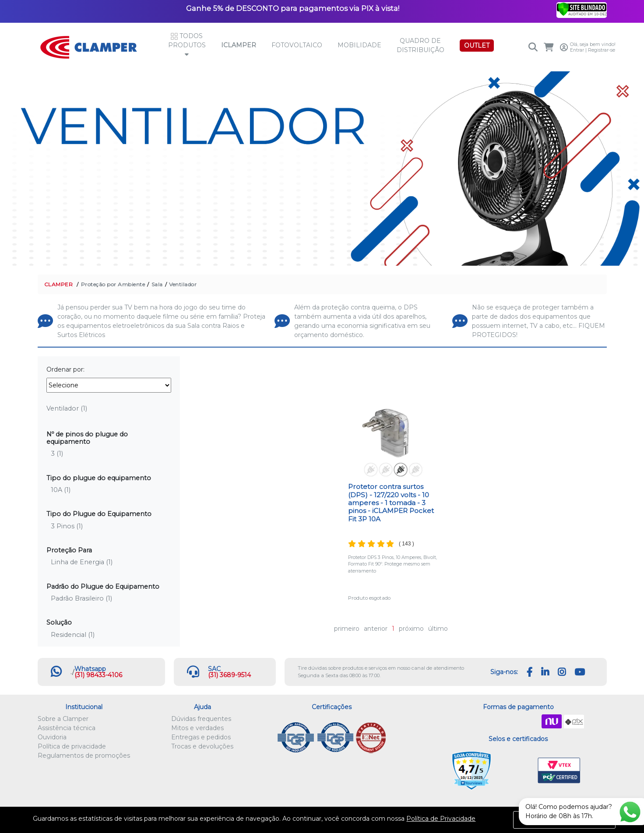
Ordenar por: (65, 369)
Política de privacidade (72, 746)
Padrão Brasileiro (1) (81, 598)
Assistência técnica (67, 728)
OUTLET (477, 46)
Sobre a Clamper (63, 719)
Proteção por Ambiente (113, 284)
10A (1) (61, 490)
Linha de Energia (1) (82, 562)
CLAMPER (59, 284)
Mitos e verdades (197, 728)
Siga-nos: (504, 672)
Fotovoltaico (297, 45)
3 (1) (57, 453)
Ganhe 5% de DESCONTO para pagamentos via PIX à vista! (293, 8)
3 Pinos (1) (67, 526)
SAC (214, 669)
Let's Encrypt (516, 771)
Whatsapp (90, 669)
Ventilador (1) (67, 408)
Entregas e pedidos (201, 737)
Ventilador (183, 284)
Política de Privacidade (441, 819)
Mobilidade (359, 45)
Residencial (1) (73, 635)
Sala (157, 284)
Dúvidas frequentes (201, 719)
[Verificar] (582, 9)
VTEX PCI (559, 771)
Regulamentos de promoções (84, 756)
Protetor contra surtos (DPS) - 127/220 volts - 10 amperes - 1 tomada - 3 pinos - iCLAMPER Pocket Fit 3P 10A (391, 503)
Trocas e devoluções (202, 746)
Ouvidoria (52, 737)
